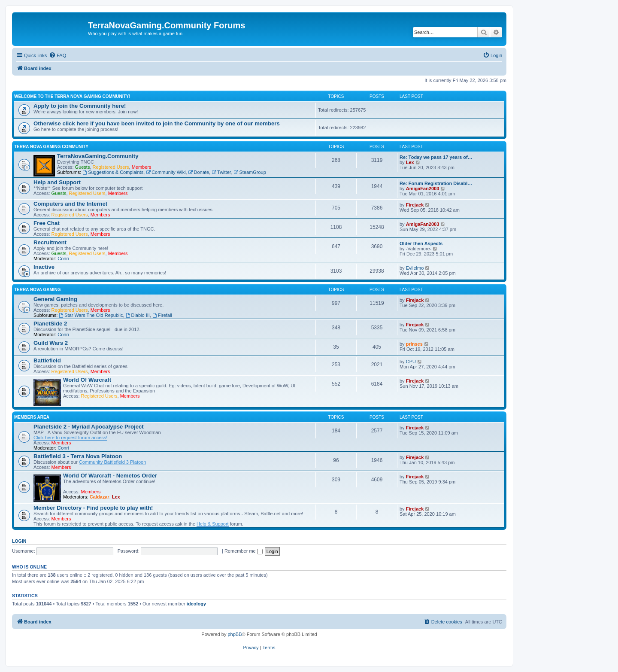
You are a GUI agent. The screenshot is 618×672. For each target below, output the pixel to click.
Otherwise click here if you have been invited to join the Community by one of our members (157, 123)
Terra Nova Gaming (38, 290)
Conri (63, 258)
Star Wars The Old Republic (91, 315)
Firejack (415, 205)
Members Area (32, 417)
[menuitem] (58, 55)
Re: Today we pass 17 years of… (436, 157)
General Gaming (55, 299)
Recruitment (50, 242)
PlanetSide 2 (50, 324)
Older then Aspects (421, 243)
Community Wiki (166, 172)
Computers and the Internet (70, 204)
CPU (411, 362)
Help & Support (213, 524)
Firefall (162, 315)
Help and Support (57, 182)
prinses (414, 344)
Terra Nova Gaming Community (51, 147)
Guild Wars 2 (51, 343)
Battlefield (47, 360)
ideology (196, 604)
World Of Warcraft (87, 380)
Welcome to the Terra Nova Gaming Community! (72, 96)
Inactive (44, 267)
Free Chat (47, 223)
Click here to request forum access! (70, 438)
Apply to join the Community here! (80, 106)
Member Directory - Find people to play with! (93, 508)
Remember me (244, 551)
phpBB (235, 634)
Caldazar (100, 497)
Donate (199, 172)
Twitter (221, 172)
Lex (410, 162)
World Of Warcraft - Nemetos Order (110, 476)
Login (19, 541)
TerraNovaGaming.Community (98, 156)
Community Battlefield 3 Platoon (113, 462)
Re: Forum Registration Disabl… (436, 183)
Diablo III (138, 315)
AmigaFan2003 (423, 189)
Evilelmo (415, 268)
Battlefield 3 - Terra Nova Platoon (78, 456)
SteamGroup (250, 172)
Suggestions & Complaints (113, 172)
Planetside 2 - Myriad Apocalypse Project (89, 427)
